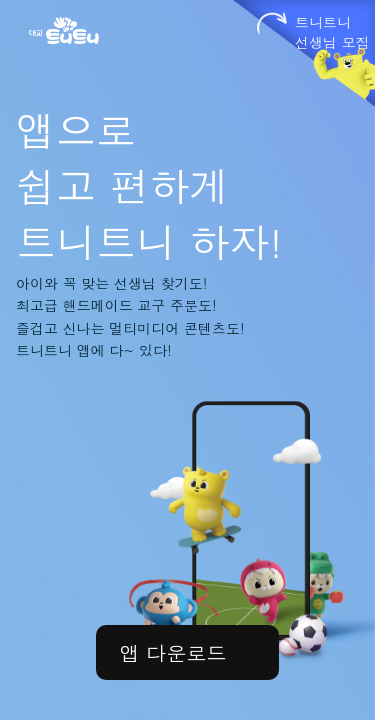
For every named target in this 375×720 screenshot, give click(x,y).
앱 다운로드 (173, 652)
